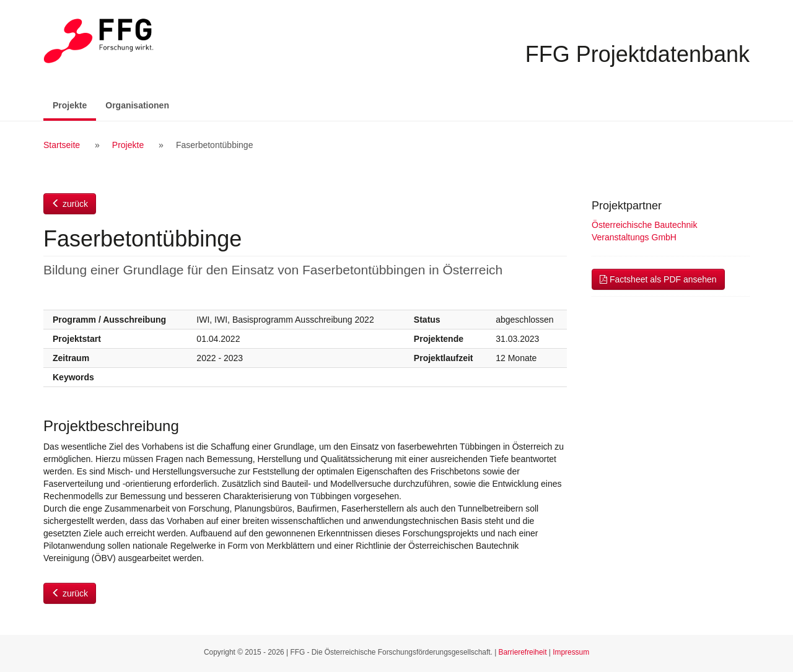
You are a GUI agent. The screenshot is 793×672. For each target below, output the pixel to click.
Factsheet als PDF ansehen (658, 279)
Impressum (571, 652)
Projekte (74, 104)
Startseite (62, 145)
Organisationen (137, 105)
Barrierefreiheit (523, 652)
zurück (70, 204)
